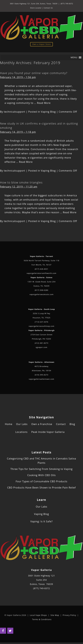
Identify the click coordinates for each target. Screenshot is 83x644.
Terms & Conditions (42, 619)
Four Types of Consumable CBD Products (41, 481)
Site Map (55, 615)
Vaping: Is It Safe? (41, 521)
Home (9, 424)
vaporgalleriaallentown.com (41, 379)
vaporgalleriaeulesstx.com (42, 294)
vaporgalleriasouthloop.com (41, 326)
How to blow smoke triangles (21, 182)
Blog (72, 424)
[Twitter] (10, 631)
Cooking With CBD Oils (41, 475)
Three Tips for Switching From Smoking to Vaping (41, 469)
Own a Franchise (42, 424)
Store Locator (36, 8)
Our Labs (22, 424)
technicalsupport (15, 112)
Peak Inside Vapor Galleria (48, 432)
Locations (21, 432)
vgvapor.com (42, 347)
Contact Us (48, 8)
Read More (44, 103)
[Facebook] (3, 631)
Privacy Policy (69, 615)
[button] (74, 57)
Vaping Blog (48, 112)
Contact (61, 424)
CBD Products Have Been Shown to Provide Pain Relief (41, 488)
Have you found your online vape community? (34, 73)
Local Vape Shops (38, 615)
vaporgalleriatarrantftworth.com (41, 273)
